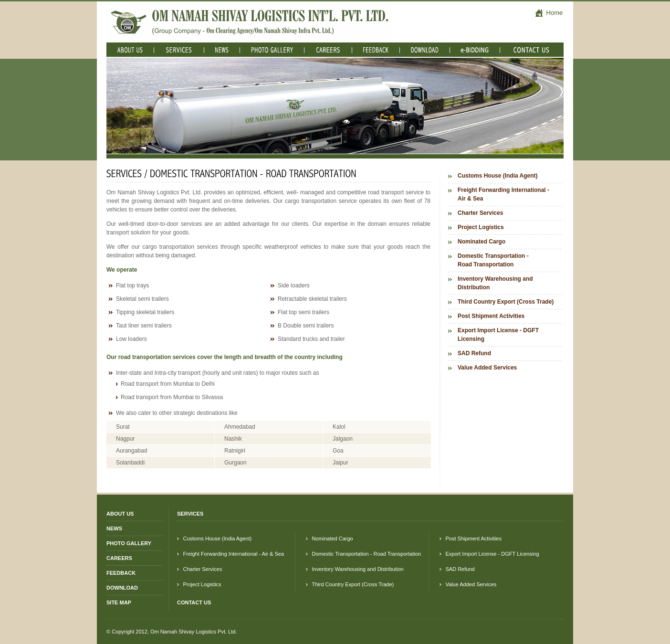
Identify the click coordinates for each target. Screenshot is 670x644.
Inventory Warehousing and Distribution (495, 283)
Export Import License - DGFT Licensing (498, 335)
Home (549, 13)
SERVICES (190, 514)
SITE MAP (119, 602)
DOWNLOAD (122, 588)
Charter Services (480, 213)
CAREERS (119, 558)
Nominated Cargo (482, 242)
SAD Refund (474, 353)
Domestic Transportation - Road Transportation (493, 260)
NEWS (114, 528)
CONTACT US (194, 602)
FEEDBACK (121, 573)
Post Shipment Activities (491, 316)
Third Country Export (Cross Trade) (506, 302)
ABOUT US (120, 514)
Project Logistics (481, 227)
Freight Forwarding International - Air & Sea (503, 194)
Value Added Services (487, 368)
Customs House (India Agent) (498, 176)
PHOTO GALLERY (129, 543)
